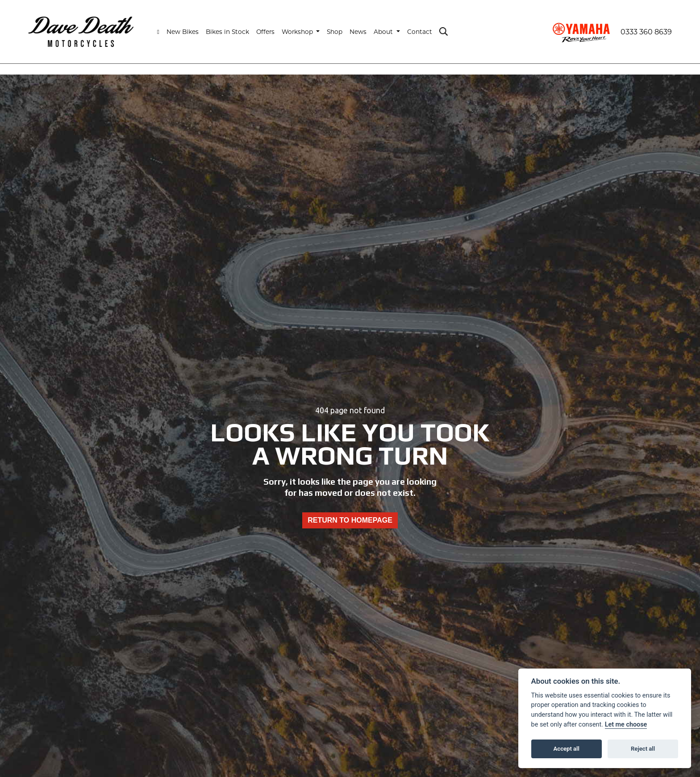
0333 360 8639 (646, 32)
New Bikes (183, 32)
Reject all (643, 749)
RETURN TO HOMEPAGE (350, 520)
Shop (335, 32)
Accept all (567, 749)
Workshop (298, 32)
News (358, 32)
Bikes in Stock (227, 32)
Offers (265, 32)
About (384, 32)
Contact (420, 32)
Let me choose (626, 725)
